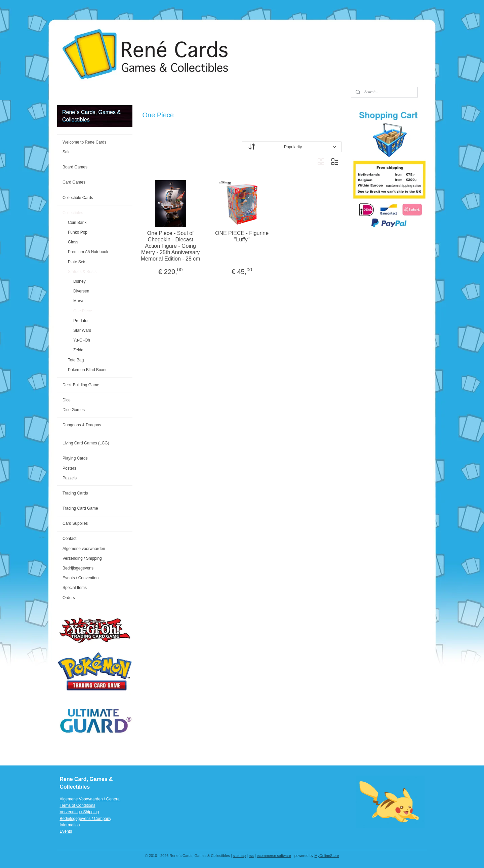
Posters (69, 468)
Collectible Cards (78, 198)
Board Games (75, 167)
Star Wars (82, 330)
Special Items (75, 588)
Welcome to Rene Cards (85, 142)
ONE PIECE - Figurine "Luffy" (242, 236)
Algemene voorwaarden (84, 549)
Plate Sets (77, 262)
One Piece (83, 311)
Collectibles (73, 213)
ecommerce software (274, 856)
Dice (67, 400)
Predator (81, 321)
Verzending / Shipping (82, 558)
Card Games (74, 182)
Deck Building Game (81, 385)
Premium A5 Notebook (88, 252)
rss (251, 856)
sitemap (239, 856)
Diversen (81, 291)
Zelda (78, 350)
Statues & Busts (82, 272)
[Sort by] (292, 147)
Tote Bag (76, 360)
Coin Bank (77, 223)
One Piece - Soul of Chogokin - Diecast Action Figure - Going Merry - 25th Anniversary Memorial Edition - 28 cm (171, 246)
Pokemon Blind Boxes (88, 370)
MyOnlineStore (327, 856)
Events (66, 831)
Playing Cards (75, 458)
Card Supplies (75, 523)
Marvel (79, 301)
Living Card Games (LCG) (86, 443)
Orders (69, 598)
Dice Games (74, 410)
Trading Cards (75, 493)
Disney (79, 281)
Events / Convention (80, 578)
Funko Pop (78, 232)
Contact (69, 539)
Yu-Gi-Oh (82, 340)
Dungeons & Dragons (82, 425)
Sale (67, 152)
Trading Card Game (80, 508)
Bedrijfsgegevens (78, 568)
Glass (73, 242)
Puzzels (70, 478)
